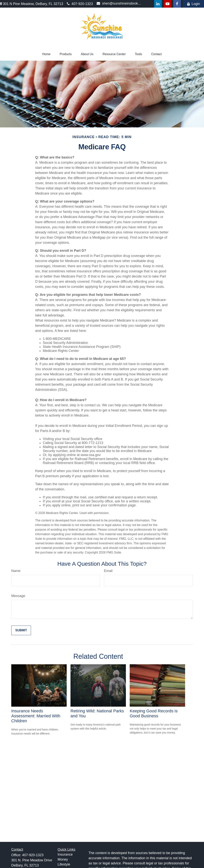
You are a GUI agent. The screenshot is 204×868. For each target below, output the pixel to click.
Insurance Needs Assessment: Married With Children (36, 716)
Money (63, 859)
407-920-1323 (80, 4)
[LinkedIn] (158, 4)
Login (193, 4)
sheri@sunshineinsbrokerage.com (120, 3)
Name (16, 571)
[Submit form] (21, 630)
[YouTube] (168, 4)
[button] (46, 54)
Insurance (65, 854)
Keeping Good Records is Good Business (154, 713)
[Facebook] (177, 4)
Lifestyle (64, 864)
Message (18, 596)
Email (108, 571)
